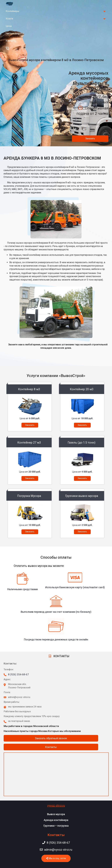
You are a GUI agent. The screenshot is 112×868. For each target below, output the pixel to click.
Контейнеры (12, 11)
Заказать (90, 138)
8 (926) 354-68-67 (18, 674)
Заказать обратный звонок (51, 738)
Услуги (9, 19)
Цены (9, 26)
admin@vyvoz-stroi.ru (56, 850)
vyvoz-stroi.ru (56, 805)
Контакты (11, 41)
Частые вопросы (15, 33)
